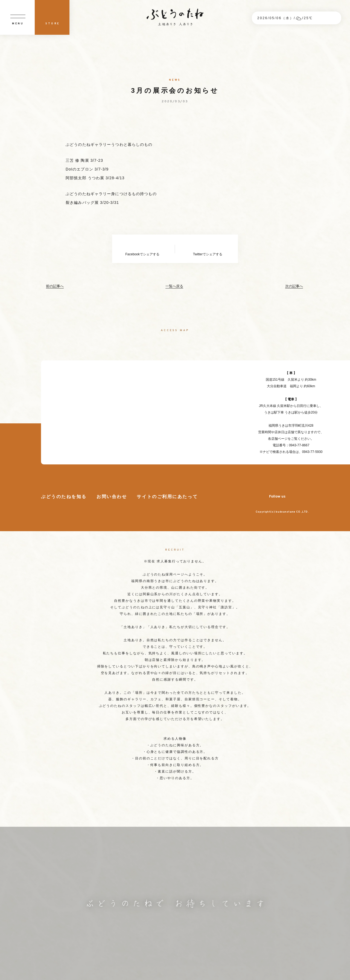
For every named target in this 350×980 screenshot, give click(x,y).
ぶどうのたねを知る (64, 497)
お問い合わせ (112, 497)
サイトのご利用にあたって (167, 497)
